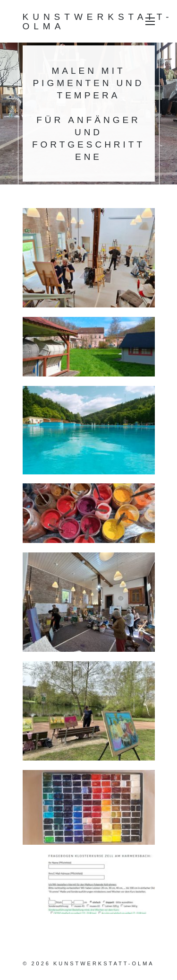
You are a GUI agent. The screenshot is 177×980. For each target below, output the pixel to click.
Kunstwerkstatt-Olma (98, 21)
